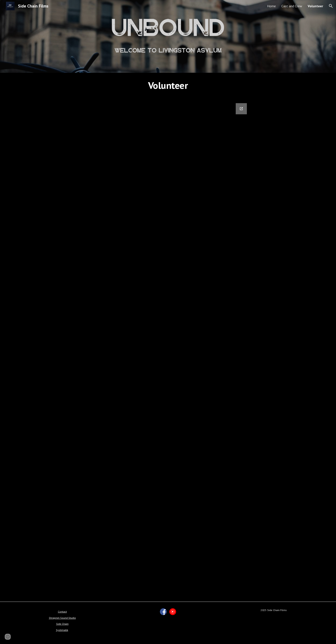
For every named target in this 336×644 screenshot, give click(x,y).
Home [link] (271, 6)
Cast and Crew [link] (292, 6)
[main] (168, 85)
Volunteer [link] (315, 6)
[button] (331, 6)
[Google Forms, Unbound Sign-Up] (168, 350)
